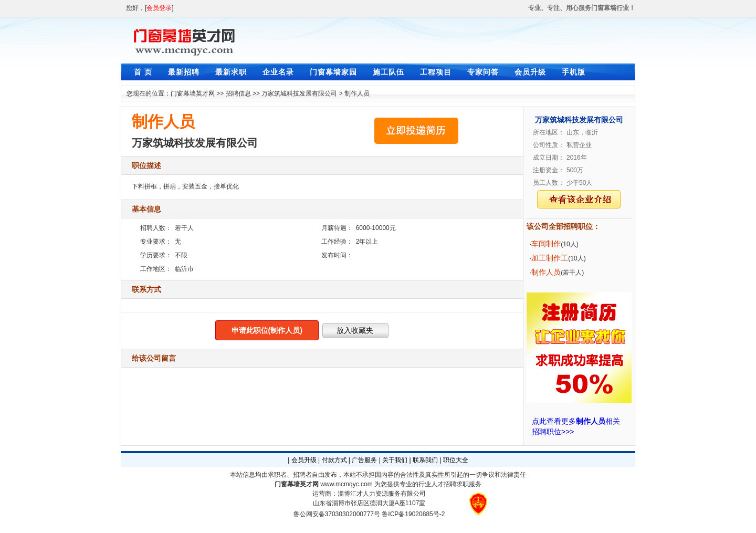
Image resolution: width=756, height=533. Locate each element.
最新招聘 (184, 72)
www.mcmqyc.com (346, 484)
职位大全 (456, 460)
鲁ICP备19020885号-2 (413, 514)
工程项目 (436, 72)
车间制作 (546, 244)
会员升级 (530, 72)
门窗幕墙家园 (333, 72)
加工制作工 (550, 258)
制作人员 (357, 93)
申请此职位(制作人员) (267, 330)
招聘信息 (238, 93)
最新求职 (231, 72)
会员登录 (159, 8)
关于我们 (395, 460)
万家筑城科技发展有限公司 (299, 93)
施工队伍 (388, 72)
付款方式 (334, 460)
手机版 (574, 72)
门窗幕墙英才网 (193, 93)
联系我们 (425, 460)
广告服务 (364, 460)
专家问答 (483, 72)
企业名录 (278, 72)
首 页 (143, 72)
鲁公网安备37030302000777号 (337, 514)
